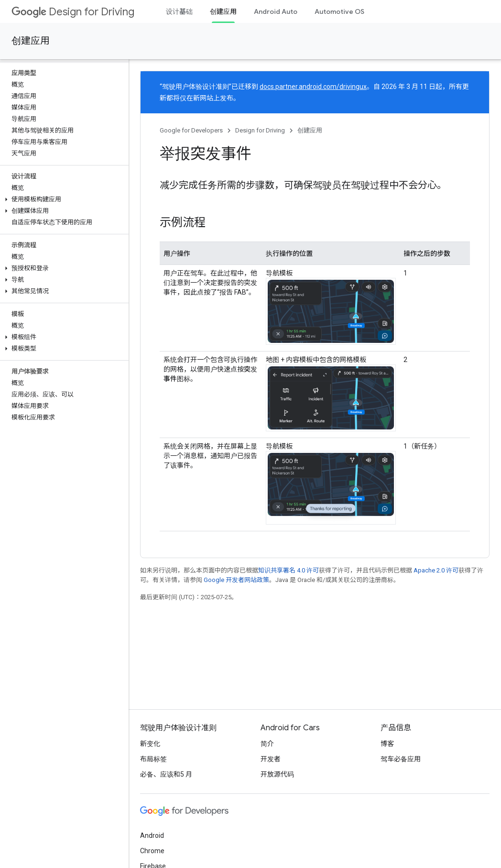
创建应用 (31, 41)
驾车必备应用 (401, 759)
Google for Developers (191, 130)
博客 (387, 744)
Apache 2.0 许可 (436, 570)
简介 (267, 744)
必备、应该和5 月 (166, 774)
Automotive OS (339, 11)
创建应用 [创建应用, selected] (223, 11)
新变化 (150, 744)
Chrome (152, 851)
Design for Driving (73, 12)
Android (152, 835)
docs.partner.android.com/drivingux (313, 87)
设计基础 (179, 11)
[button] (62, 199)
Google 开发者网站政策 (236, 580)
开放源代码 (277, 774)
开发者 (271, 759)
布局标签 (153, 759)
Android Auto (276, 11)
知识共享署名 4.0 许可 (289, 570)
